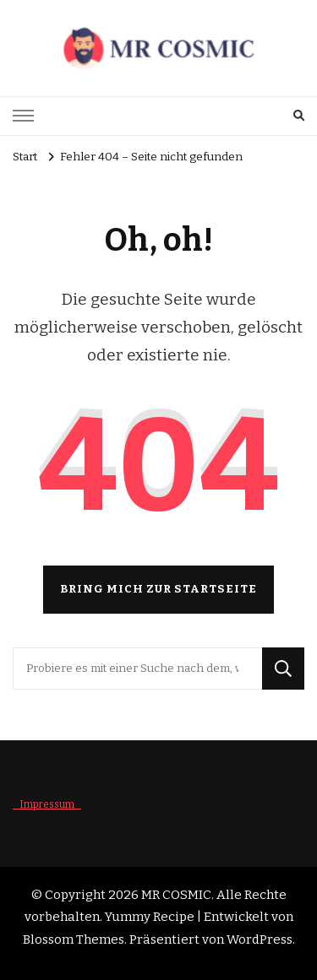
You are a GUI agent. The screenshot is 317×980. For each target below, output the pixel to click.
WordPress (260, 939)
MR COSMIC (176, 895)
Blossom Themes (74, 939)
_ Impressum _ (47, 804)
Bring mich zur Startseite (158, 589)
